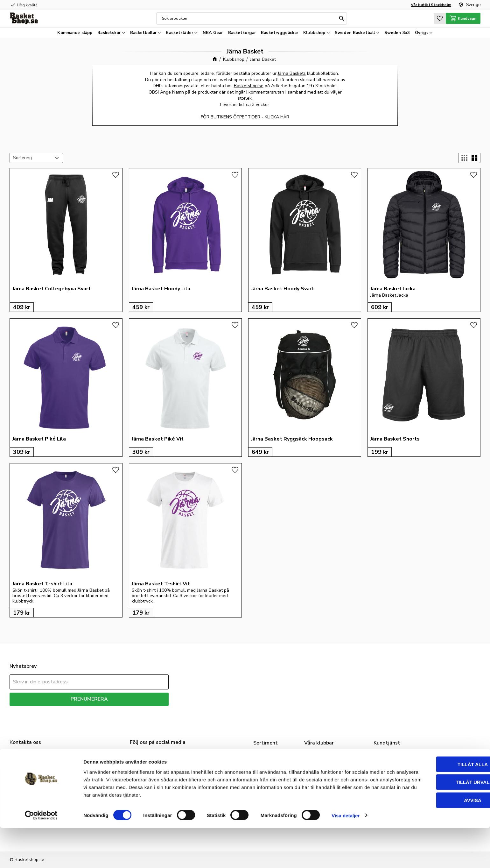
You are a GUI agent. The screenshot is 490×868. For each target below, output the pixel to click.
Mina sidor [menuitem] (388, 779)
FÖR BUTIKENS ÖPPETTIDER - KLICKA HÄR (245, 117)
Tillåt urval (437, 822)
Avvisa (437, 840)
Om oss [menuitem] (385, 755)
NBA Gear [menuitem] (213, 33)
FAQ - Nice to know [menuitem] (399, 771)
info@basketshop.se (30, 788)
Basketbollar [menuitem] (143, 33)
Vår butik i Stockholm (431, 5)
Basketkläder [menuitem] (179, 33)
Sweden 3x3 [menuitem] (397, 33)
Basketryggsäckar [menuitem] (280, 33)
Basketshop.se (249, 86)
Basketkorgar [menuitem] (242, 33)
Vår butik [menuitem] (387, 763)
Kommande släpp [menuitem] (75, 33)
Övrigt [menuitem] (422, 33)
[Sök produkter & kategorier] (249, 18)
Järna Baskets (292, 73)
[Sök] (341, 18)
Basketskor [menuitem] (109, 33)
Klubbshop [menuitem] (314, 33)
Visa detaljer (346, 855)
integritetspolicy (112, 711)
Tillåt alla (437, 804)
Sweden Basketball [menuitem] (355, 33)
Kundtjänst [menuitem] (389, 787)
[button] (438, 18)
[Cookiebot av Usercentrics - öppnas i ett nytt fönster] (41, 856)
